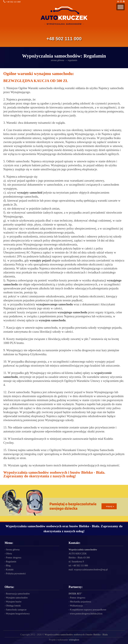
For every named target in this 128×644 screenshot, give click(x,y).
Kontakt (10, 570)
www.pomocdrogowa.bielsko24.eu (86, 614)
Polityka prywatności (16, 574)
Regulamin (11, 562)
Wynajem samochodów (17, 598)
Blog (8, 566)
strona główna (57, 60)
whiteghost (74, 640)
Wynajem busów (14, 602)
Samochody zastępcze (16, 610)
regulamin (72, 60)
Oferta (9, 554)
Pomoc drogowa (14, 558)
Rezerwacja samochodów (18, 594)
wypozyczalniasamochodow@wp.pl (91, 570)
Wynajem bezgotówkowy (18, 614)
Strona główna (13, 550)
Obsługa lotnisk (13, 606)
